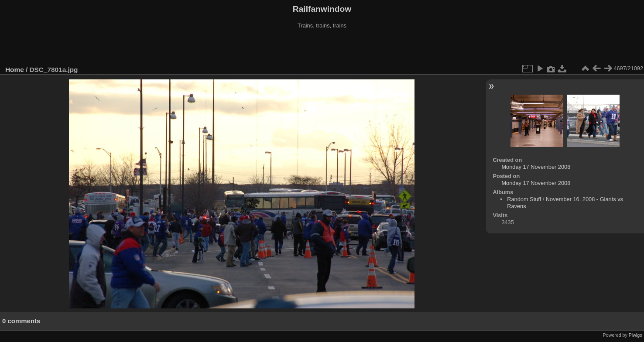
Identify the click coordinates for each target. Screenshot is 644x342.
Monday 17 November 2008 (536, 167)
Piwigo (635, 335)
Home (15, 70)
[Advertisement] (322, 48)
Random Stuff (524, 199)
